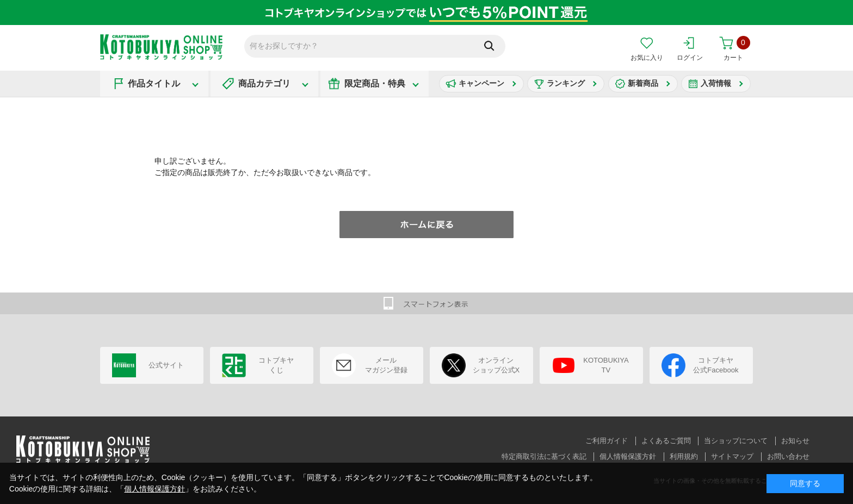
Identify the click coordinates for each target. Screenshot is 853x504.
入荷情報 (716, 83)
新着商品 (643, 83)
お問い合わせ (788, 456)
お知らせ (795, 441)
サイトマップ (732, 456)
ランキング (566, 83)
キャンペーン (481, 83)
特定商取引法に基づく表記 (544, 456)
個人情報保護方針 (628, 456)
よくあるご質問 (666, 441)
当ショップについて (736, 441)
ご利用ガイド (607, 441)
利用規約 (684, 456)
